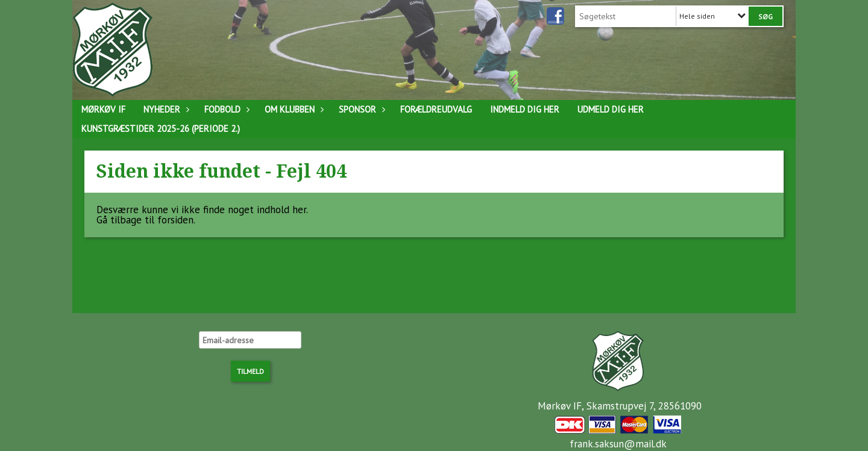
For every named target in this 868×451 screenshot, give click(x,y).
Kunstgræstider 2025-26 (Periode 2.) (161, 129)
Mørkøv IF (103, 109)
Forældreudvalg (436, 109)
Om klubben (293, 109)
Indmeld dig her (525, 109)
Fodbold (225, 109)
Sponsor (360, 109)
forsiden (175, 220)
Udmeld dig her (611, 109)
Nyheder (165, 109)
